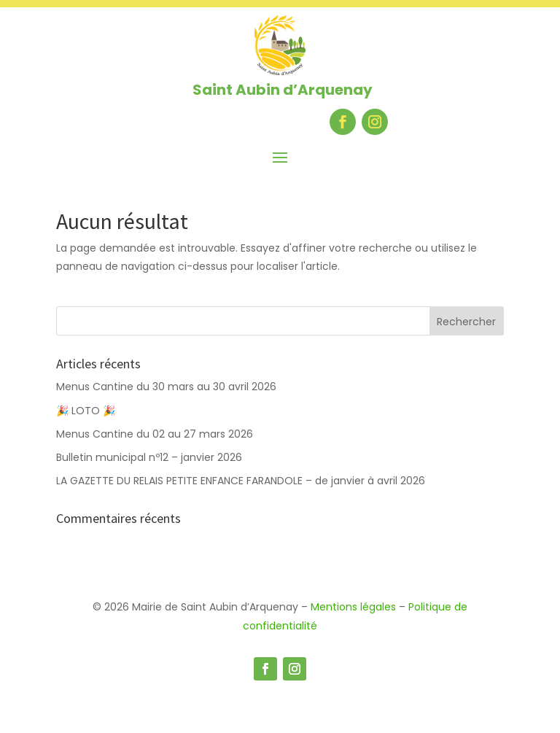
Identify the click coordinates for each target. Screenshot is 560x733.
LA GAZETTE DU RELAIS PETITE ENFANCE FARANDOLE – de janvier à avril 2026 (241, 481)
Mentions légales (353, 607)
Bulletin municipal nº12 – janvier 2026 (149, 457)
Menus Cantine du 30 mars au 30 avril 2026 (166, 387)
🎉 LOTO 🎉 (87, 411)
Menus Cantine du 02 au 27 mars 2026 (155, 434)
